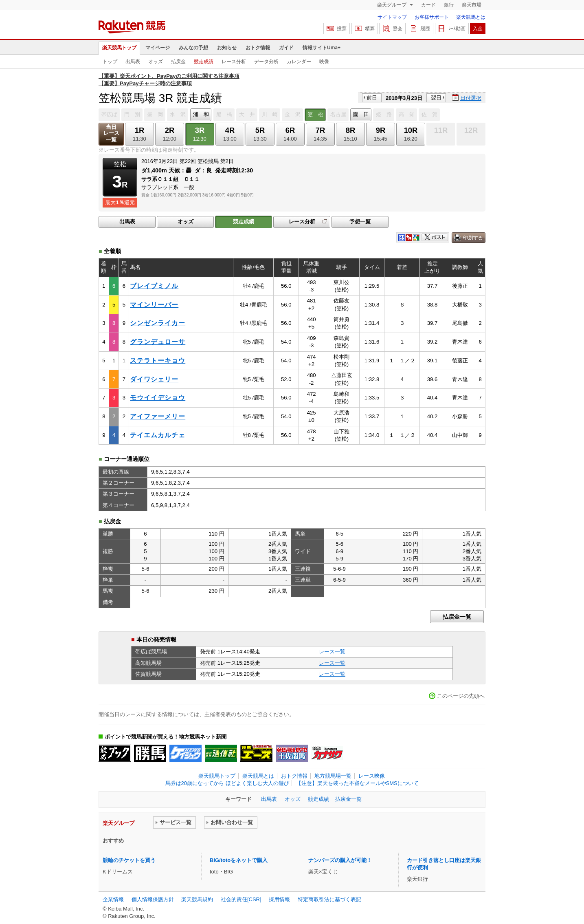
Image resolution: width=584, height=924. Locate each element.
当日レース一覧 (111, 133)
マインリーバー (154, 305)
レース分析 (234, 62)
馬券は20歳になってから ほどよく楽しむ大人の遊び (227, 783)
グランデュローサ (158, 342)
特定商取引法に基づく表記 (329, 899)
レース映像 (372, 776)
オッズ (156, 62)
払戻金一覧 (457, 617)
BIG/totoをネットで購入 (239, 860)
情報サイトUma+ (322, 48)
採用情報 (279, 899)
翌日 (436, 98)
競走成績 (204, 62)
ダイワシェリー (154, 379)
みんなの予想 (193, 48)
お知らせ (227, 48)
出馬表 (133, 62)
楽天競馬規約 (197, 899)
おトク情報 (258, 48)
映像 (324, 62)
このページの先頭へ (461, 696)
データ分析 (266, 62)
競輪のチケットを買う (129, 860)
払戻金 (178, 62)
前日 (372, 98)
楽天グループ (392, 5)
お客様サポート (432, 17)
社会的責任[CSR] (241, 899)
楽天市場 (472, 5)
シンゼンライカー (158, 323)
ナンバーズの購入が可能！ (340, 860)
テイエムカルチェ (158, 435)
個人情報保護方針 (153, 899)
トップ (110, 62)
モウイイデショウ (158, 398)
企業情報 (113, 899)
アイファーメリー (158, 416)
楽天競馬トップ (119, 48)
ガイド (286, 48)
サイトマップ (392, 17)
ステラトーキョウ (158, 361)
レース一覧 (332, 652)
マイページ (158, 48)
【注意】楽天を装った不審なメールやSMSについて (357, 783)
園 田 (361, 114)
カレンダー (299, 62)
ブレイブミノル (154, 286)
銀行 (449, 5)
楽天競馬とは (471, 17)
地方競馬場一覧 (333, 776)
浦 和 (201, 114)
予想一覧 (360, 222)
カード (428, 5)
